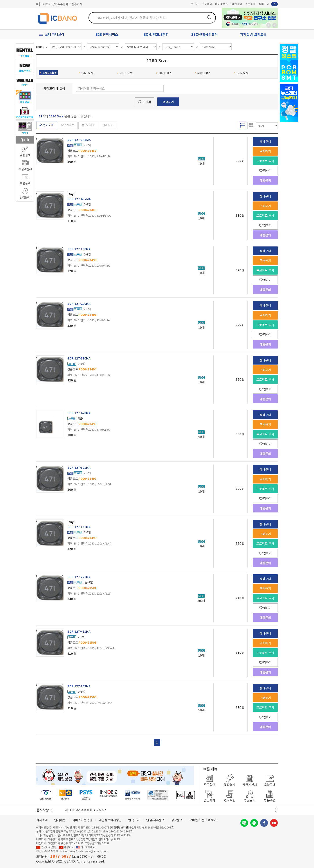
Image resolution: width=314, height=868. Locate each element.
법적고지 (134, 820)
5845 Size (202, 73)
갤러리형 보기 (251, 125)
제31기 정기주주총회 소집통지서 (63, 4)
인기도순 (48, 125)
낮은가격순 (68, 125)
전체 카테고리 (54, 34)
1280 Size (48, 73)
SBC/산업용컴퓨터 (204, 34)
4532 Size (241, 73)
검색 (209, 17)
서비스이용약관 (82, 820)
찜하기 (265, 171)
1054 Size (164, 73)
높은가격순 (88, 125)
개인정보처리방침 (110, 820)
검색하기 (168, 102)
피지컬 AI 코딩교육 (253, 34)
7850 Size (125, 73)
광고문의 (177, 820)
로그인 (195, 4)
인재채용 (60, 820)
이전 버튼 (276, 808)
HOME (40, 47)
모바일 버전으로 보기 (203, 820)
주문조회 (250, 4)
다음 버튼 (276, 812)
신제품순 (108, 125)
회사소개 (42, 820)
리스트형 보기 (242, 125)
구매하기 (265, 151)
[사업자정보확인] (119, 827)
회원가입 (237, 4)
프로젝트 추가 (265, 161)
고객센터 (207, 4)
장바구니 (268, 4)
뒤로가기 (269, 25)
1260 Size (86, 73)
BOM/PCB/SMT (156, 34)
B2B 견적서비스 (107, 34)
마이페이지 (222, 4)
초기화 (147, 102)
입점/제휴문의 (155, 820)
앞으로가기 (274, 25)
